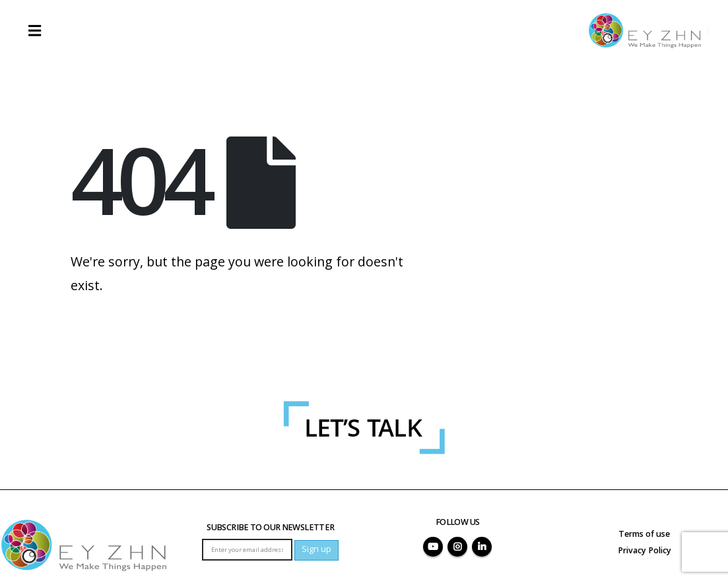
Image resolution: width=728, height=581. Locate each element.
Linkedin (482, 547)
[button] (35, 30)
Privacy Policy (645, 550)
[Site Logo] (645, 31)
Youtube (433, 547)
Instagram (457, 547)
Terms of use (644, 534)
